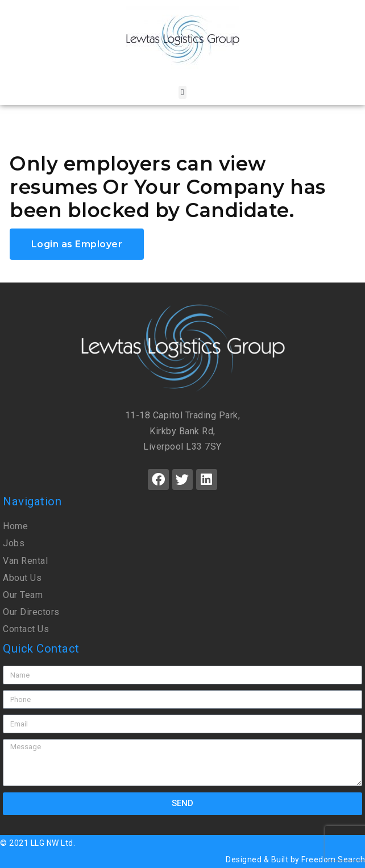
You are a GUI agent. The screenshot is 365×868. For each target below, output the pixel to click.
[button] (182, 92)
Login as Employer (77, 244)
